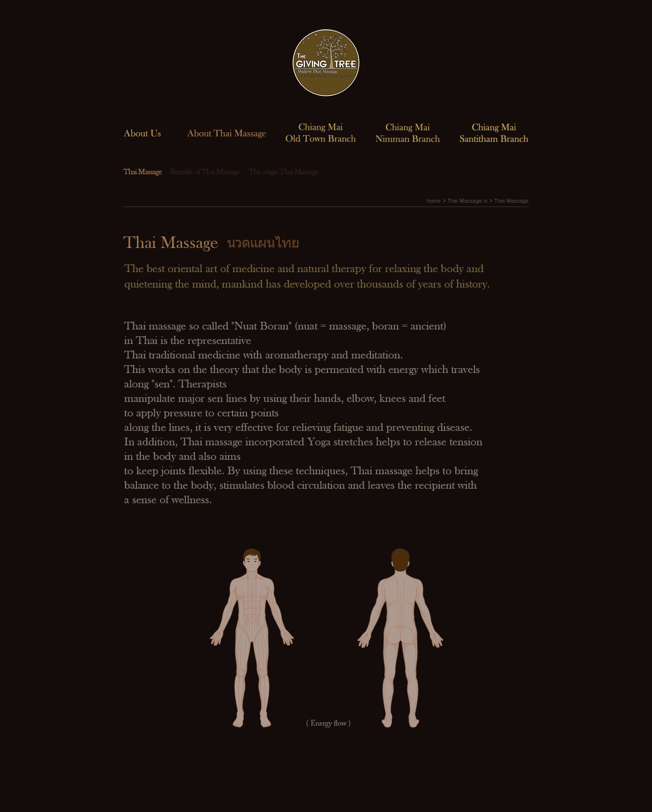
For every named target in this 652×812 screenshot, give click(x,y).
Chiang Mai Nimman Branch (408, 132)
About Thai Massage (227, 132)
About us (142, 132)
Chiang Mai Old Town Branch (321, 132)
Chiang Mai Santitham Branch (494, 132)
